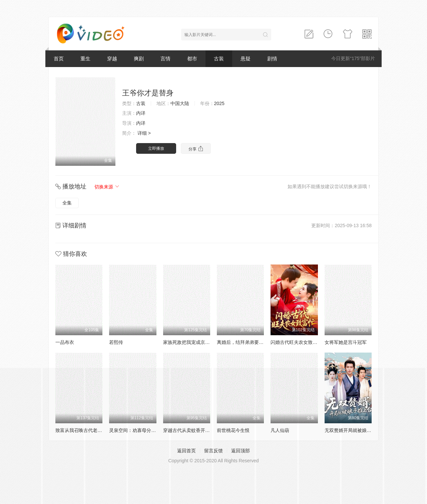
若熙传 (116, 342)
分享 (196, 149)
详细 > (144, 133)
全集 (67, 203)
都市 (192, 59)
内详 (141, 113)
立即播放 (156, 148)
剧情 (272, 59)
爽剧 (139, 59)
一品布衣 (65, 342)
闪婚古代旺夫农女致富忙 (296, 342)
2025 (219, 103)
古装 (219, 59)
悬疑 (246, 59)
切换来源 (107, 187)
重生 (85, 59)
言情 (165, 59)
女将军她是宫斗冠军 (346, 342)
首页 (59, 59)
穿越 (112, 59)
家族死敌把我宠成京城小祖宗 (193, 342)
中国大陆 (180, 103)
